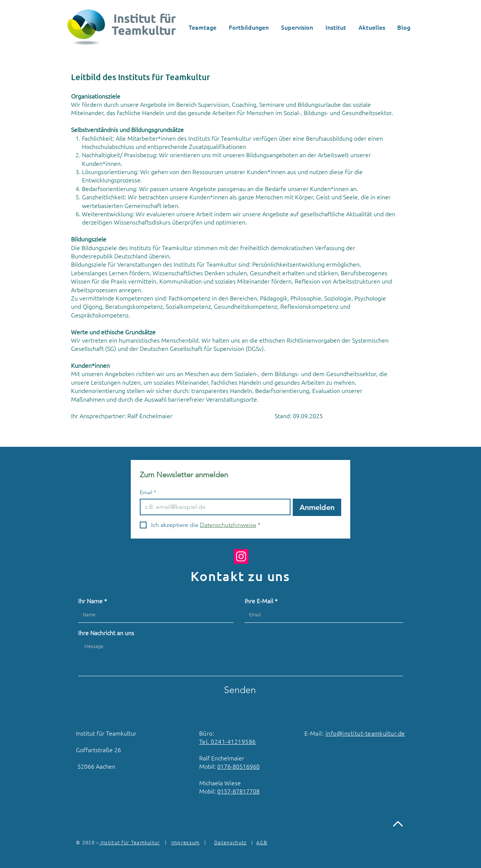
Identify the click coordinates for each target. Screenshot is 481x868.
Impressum (186, 842)
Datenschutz (230, 842)
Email (148, 492)
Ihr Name (90, 601)
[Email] (213, 507)
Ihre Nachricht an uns (106, 633)
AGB (262, 842)
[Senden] (240, 690)
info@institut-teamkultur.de (365, 733)
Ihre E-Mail (259, 601)
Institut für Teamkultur (129, 842)
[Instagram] (241, 556)
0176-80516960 (238, 766)
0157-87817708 (238, 791)
